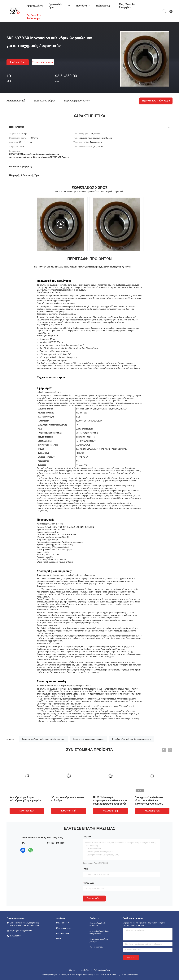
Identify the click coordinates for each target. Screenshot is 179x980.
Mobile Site (85, 970)
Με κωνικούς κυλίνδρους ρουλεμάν (99, 940)
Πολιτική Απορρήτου (102, 970)
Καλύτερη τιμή (17, 62)
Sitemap (72, 970)
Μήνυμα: (87, 837)
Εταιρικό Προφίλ (63, 923)
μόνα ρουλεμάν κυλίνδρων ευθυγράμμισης (99, 932)
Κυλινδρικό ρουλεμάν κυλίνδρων (98, 924)
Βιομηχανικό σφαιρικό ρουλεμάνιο (88, 739)
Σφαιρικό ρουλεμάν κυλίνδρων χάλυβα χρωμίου (43, 739)
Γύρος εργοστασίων (64, 928)
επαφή (59, 939)
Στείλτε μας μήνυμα (43, 62)
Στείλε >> (131, 957)
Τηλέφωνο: (89, 883)
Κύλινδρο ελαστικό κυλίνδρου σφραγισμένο (131, 739)
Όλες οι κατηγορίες (97, 947)
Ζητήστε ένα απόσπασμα (156, 100)
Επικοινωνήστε (94, 898)
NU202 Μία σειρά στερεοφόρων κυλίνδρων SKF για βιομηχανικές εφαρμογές (110, 800)
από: (86, 869)
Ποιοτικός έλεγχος (64, 933)
